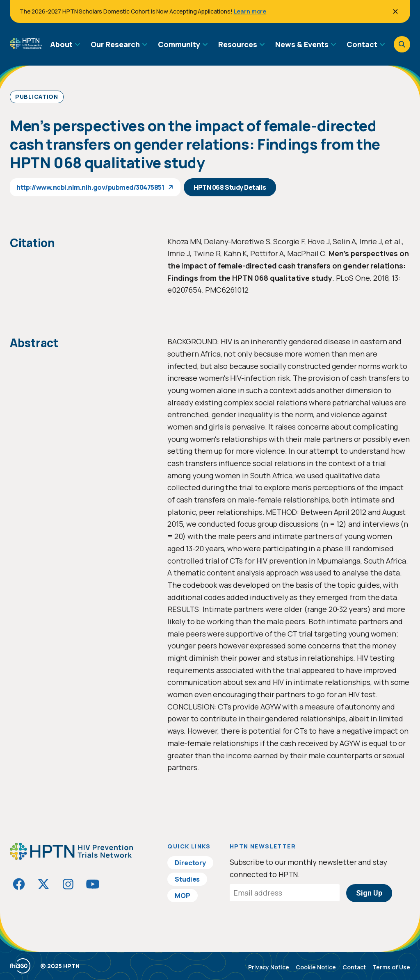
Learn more (250, 11)
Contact (354, 967)
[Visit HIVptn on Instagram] (68, 884)
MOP (183, 896)
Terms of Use (391, 967)
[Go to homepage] (26, 46)
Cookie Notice (316, 967)
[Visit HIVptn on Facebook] (19, 884)
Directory (190, 863)
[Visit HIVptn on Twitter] (43, 884)
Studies (187, 879)
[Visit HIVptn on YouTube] (93, 884)
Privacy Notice (269, 967)
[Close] (395, 11)
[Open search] (402, 44)
